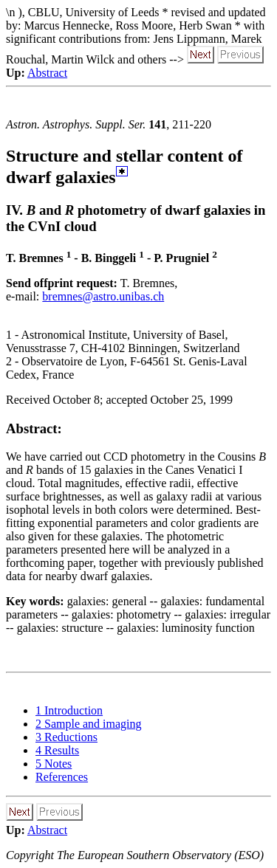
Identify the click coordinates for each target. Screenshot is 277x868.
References (62, 777)
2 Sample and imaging (89, 724)
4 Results (57, 750)
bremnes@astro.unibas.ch (103, 296)
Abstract (47, 73)
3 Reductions (66, 737)
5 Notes (54, 764)
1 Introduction (69, 710)
